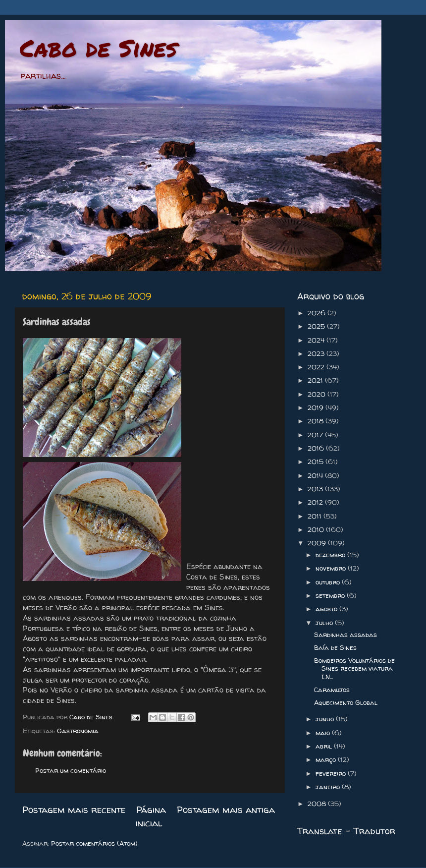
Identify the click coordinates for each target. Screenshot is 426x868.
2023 (317, 353)
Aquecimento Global (346, 702)
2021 (316, 380)
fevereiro (332, 773)
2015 (317, 462)
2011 (316, 516)
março (327, 759)
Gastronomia (78, 731)
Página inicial (151, 816)
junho (326, 719)
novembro (332, 568)
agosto (327, 609)
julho (325, 623)
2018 (317, 421)
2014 (316, 475)
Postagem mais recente (74, 810)
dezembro (331, 555)
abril (325, 746)
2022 (317, 367)
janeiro (329, 787)
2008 (318, 804)
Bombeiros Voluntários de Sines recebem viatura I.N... (354, 668)
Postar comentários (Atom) (94, 843)
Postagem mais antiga (226, 810)
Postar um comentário (71, 770)
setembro (331, 595)
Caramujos (332, 690)
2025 (317, 326)
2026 (318, 313)
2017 (316, 435)
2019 (317, 407)
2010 (317, 529)
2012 (316, 502)
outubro (329, 582)
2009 (318, 543)
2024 (317, 340)
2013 (316, 489)
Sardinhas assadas (346, 635)
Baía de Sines (335, 647)
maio (324, 733)
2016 (317, 448)
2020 (318, 394)
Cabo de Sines (98, 48)
